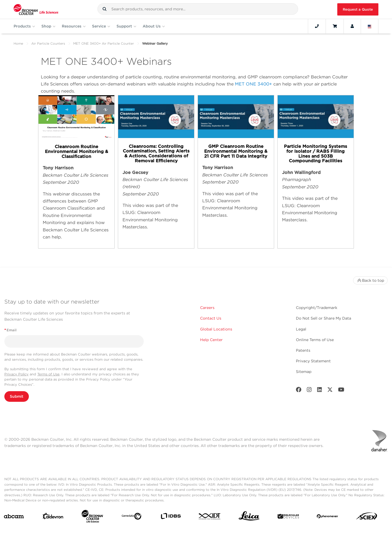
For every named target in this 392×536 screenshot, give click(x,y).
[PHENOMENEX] (327, 517)
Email (10, 330)
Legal (301, 329)
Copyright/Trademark (317, 308)
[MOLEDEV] (288, 517)
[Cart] (335, 26)
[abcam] (14, 517)
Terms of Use (48, 374)
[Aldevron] (53, 517)
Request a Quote (358, 9)
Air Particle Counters (48, 43)
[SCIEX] (367, 517)
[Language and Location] (370, 26)
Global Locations (216, 329)
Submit (17, 396)
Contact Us (211, 318)
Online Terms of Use (315, 340)
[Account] (352, 26)
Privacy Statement (313, 361)
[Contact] (317, 26)
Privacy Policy (16, 374)
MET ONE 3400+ (253, 84)
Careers (207, 308)
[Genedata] (131, 517)
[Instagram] (309, 391)
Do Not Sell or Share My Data (324, 318)
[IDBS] (171, 517)
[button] (105, 9)
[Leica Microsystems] (249, 517)
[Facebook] (299, 391)
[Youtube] (341, 391)
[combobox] (198, 9)
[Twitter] (330, 391)
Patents (303, 350)
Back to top (370, 280)
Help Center (211, 340)
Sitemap (304, 372)
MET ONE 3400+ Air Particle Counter (104, 43)
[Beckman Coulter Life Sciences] (92, 517)
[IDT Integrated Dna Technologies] (210, 517)
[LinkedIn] (320, 391)
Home (18, 43)
